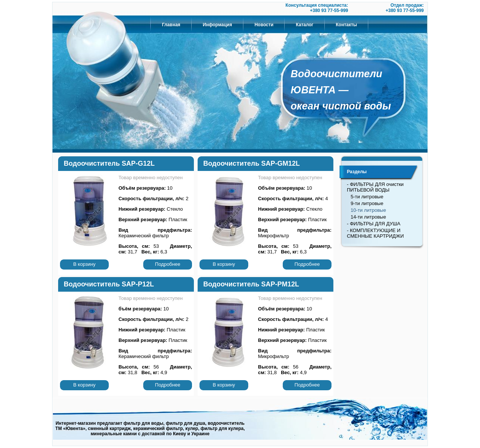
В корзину (84, 264)
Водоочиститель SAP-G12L (109, 163)
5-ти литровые (367, 197)
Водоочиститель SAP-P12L (109, 284)
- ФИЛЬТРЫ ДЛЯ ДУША (374, 224)
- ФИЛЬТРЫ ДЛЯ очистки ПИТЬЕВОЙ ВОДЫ (375, 187)
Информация (217, 25)
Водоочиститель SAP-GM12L (251, 163)
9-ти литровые (367, 203)
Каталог (305, 25)
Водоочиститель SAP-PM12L (251, 284)
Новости (264, 25)
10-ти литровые (368, 210)
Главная (171, 25)
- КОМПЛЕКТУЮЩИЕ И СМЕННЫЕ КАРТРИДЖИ (375, 233)
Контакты (347, 25)
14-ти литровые (368, 217)
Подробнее (167, 264)
